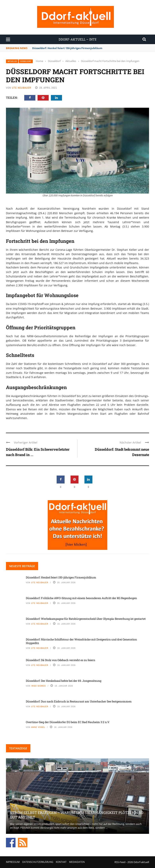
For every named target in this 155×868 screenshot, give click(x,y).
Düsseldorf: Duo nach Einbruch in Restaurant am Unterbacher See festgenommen (79, 701)
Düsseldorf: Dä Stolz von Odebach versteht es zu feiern (61, 660)
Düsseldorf (26, 61)
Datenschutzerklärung (38, 862)
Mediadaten (77, 862)
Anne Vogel (38, 727)
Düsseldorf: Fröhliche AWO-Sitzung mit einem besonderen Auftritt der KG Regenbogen (81, 598)
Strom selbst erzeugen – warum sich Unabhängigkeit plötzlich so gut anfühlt (77, 815)
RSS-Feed (120, 862)
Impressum (13, 862)
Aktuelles (12, 61)
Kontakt (61, 862)
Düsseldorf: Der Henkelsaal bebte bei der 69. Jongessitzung (64, 681)
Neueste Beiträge (22, 566)
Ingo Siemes (38, 686)
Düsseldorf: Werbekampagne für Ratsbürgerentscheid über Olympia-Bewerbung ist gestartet (86, 619)
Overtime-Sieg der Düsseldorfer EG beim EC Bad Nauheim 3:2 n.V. (68, 722)
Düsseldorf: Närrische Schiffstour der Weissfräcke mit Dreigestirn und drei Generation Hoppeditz (81, 641)
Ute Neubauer (22, 88)
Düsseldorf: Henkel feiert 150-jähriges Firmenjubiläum (67, 48)
